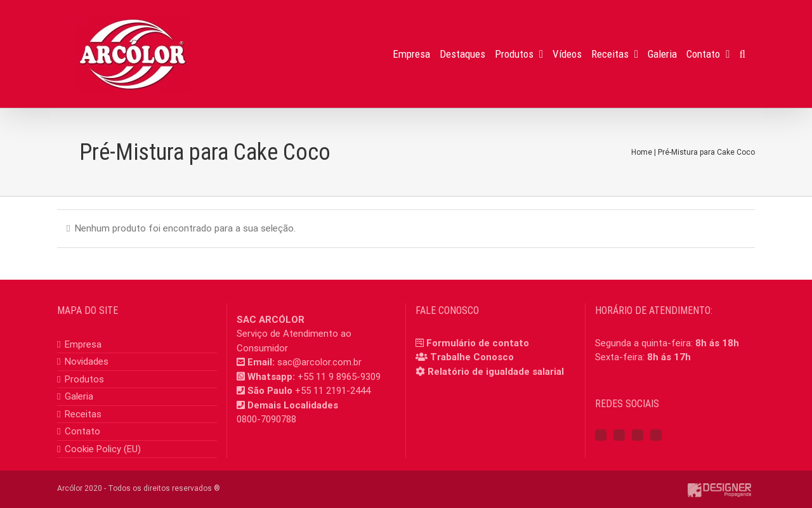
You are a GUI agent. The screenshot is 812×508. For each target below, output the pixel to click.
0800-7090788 (266, 419)
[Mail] (656, 435)
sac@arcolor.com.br (319, 362)
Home (642, 152)
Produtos (84, 379)
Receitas (83, 414)
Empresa (83, 344)
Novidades (87, 361)
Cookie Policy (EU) (103, 449)
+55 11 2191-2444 (333, 391)
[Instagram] (619, 435)
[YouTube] (638, 435)
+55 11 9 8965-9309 (339, 377)
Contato (82, 431)
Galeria (79, 396)
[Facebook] (601, 435)
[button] (743, 54)
